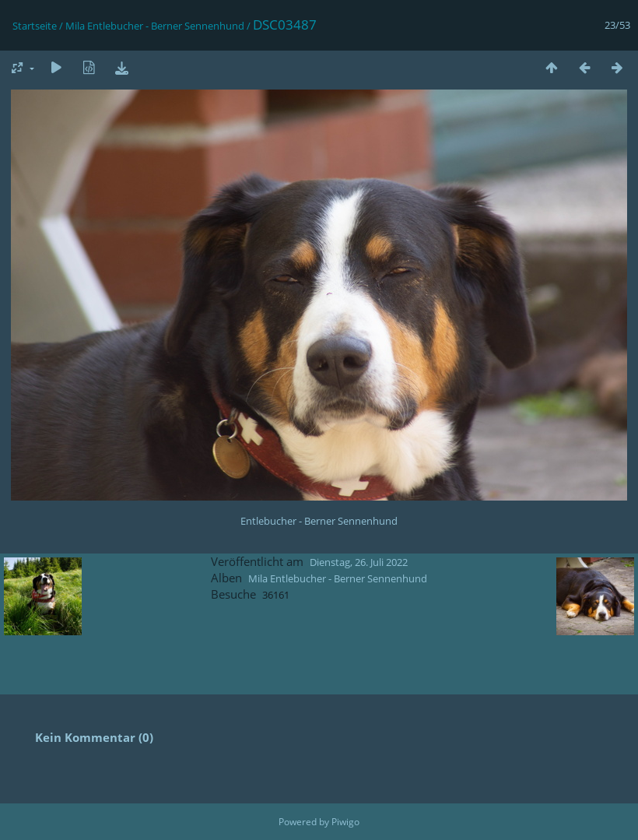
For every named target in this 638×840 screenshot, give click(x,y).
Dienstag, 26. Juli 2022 (359, 562)
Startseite (35, 26)
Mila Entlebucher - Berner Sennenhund (155, 26)
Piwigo (345, 822)
